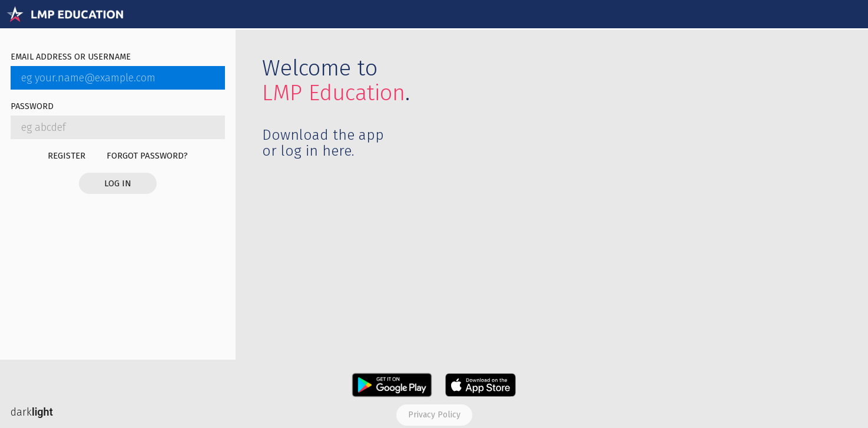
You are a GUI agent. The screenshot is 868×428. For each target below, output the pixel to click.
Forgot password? (147, 156)
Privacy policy (434, 415)
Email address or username (71, 57)
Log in (118, 183)
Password (32, 107)
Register (67, 156)
